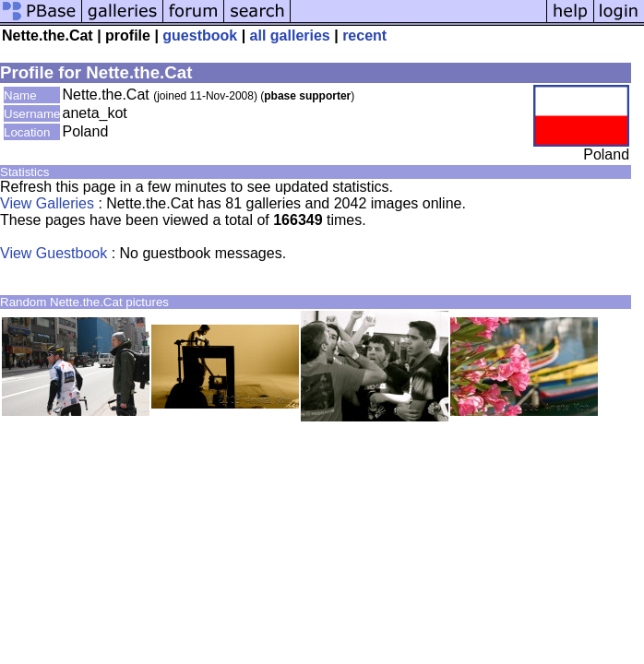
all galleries (290, 36)
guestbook (200, 36)
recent (364, 36)
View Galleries (47, 203)
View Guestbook (54, 253)
